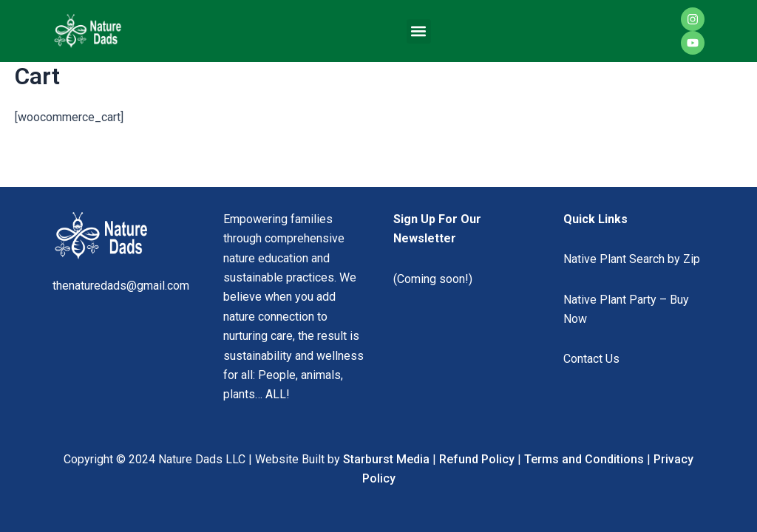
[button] (419, 31)
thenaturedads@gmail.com (121, 286)
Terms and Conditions (584, 459)
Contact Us (591, 359)
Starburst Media (386, 459)
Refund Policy (477, 459)
